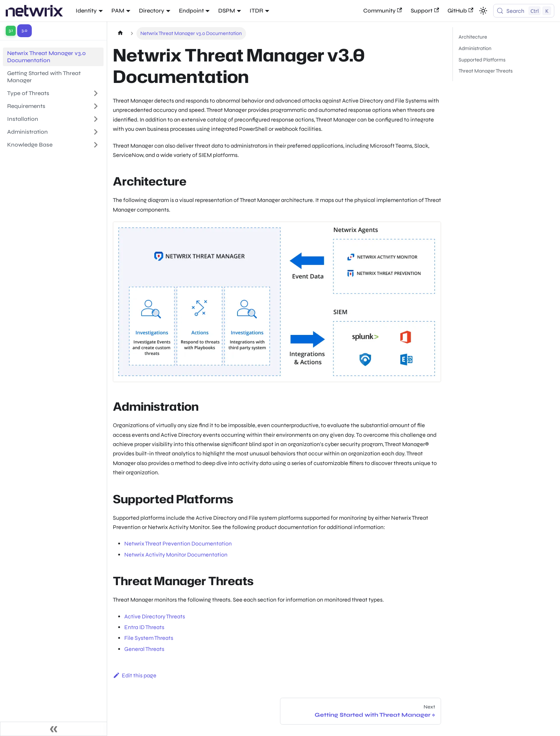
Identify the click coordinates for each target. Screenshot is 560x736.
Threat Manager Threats (486, 71)
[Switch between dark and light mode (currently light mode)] (483, 11)
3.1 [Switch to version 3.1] (11, 30)
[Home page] (120, 33)
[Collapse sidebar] (54, 729)
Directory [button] (152, 11)
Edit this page (135, 675)
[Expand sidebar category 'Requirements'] (96, 106)
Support (425, 11)
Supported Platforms (482, 60)
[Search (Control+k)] (524, 11)
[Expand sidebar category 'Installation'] (96, 119)
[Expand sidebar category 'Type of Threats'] (96, 93)
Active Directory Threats (155, 616)
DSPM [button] (227, 11)
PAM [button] (118, 11)
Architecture (473, 37)
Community (383, 11)
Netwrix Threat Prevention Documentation (178, 544)
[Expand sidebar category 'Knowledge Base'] (96, 145)
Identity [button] (86, 11)
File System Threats (149, 638)
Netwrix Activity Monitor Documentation (176, 555)
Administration (475, 48)
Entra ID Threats (144, 627)
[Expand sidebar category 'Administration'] (96, 132)
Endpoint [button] (191, 11)
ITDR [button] (256, 11)
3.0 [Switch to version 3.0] (24, 30)
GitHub (460, 11)
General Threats (144, 649)
